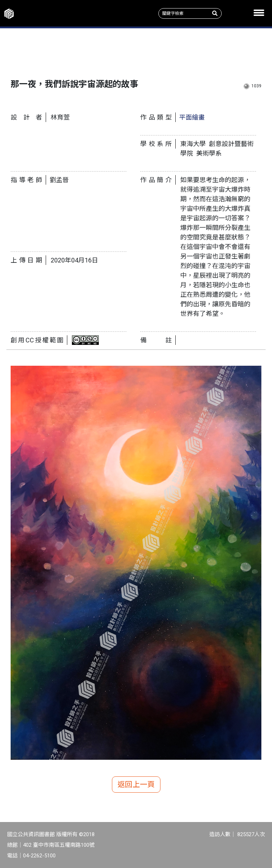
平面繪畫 (192, 117)
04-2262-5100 (39, 856)
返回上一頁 (136, 785)
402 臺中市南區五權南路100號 (59, 845)
